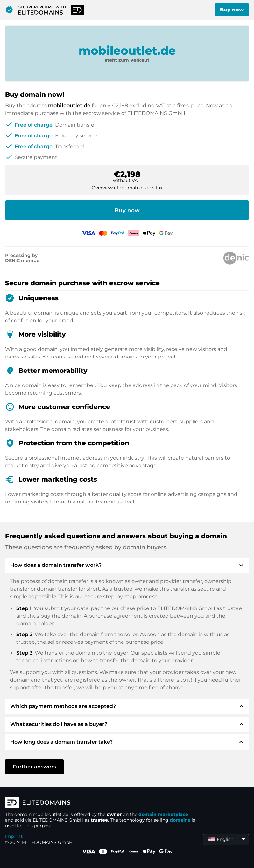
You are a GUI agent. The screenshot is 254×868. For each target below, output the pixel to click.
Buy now (232, 10)
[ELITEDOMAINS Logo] (101, 803)
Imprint (14, 836)
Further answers (34, 767)
